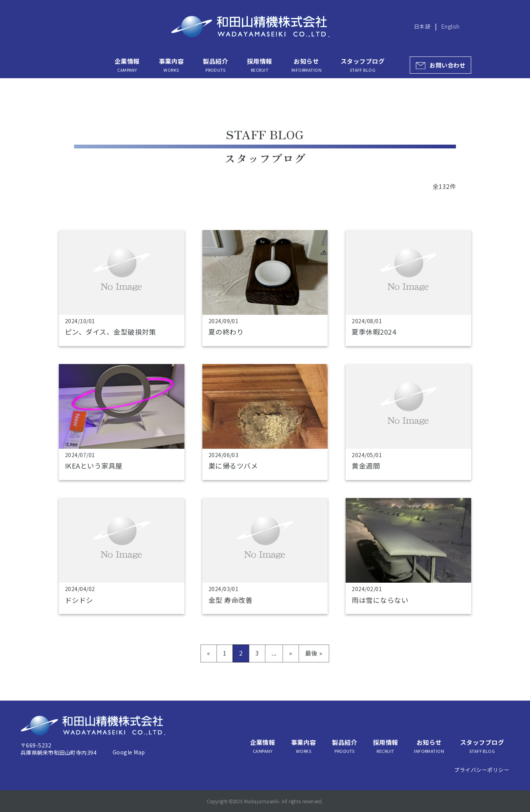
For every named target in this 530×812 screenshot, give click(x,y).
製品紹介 (215, 65)
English (450, 26)
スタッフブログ (363, 65)
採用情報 (260, 65)
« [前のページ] (208, 653)
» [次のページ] (291, 653)
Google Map (129, 752)
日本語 (422, 26)
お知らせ (306, 65)
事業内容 (171, 65)
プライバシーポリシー (482, 770)
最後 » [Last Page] (314, 653)
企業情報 (127, 65)
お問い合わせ (447, 65)
